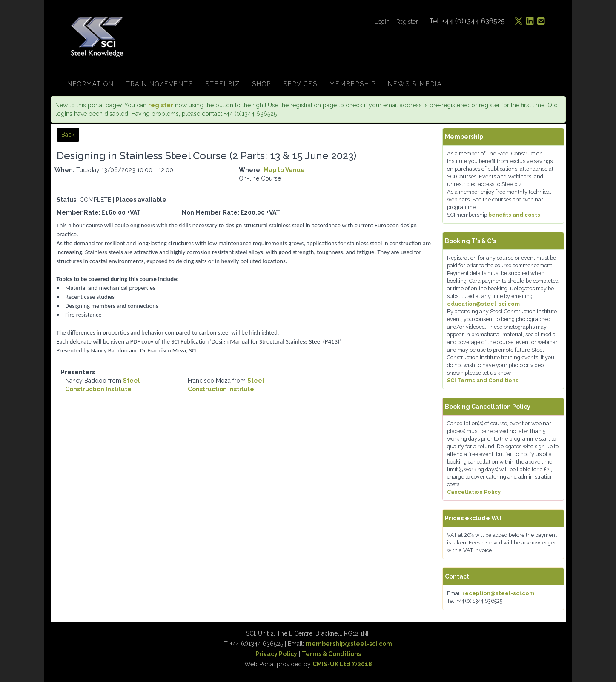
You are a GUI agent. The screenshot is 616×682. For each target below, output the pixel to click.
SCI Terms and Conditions (483, 380)
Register (407, 22)
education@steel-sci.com (483, 304)
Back (68, 135)
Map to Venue (284, 170)
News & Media (415, 84)
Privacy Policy (276, 654)
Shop (262, 84)
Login (382, 22)
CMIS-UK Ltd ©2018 (342, 664)
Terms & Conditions (331, 654)
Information (90, 84)
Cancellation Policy (474, 492)
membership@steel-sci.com (349, 644)
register (161, 105)
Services (300, 84)
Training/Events (160, 84)
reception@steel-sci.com (498, 593)
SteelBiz (223, 84)
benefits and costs (514, 215)
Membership (353, 84)
